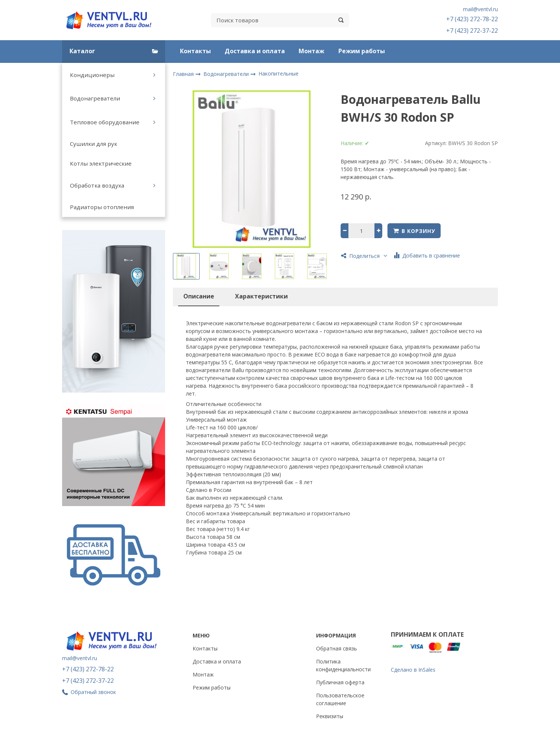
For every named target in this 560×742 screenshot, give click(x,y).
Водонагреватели (95, 98)
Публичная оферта (340, 682)
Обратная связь (337, 648)
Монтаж (311, 51)
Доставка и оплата (255, 51)
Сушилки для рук (94, 144)
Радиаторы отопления (102, 207)
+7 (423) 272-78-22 (472, 19)
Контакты (195, 51)
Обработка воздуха (97, 185)
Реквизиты (330, 716)
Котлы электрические (101, 163)
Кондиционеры (92, 75)
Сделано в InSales (413, 670)
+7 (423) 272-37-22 (472, 31)
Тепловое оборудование (105, 122)
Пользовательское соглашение (340, 699)
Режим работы (362, 51)
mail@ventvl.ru (480, 9)
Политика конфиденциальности (343, 665)
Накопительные (279, 73)
